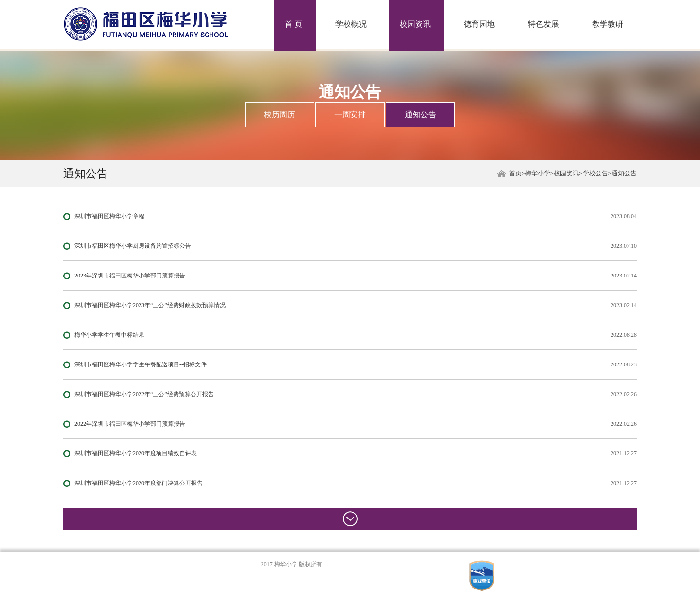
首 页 (294, 24)
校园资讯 (415, 24)
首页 (515, 173)
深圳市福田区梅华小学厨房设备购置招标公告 (133, 246)
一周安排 (350, 114)
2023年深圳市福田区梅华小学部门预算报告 (130, 276)
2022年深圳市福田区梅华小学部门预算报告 (130, 424)
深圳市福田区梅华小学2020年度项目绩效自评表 (136, 453)
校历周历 (280, 114)
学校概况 (351, 24)
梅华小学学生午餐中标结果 (109, 335)
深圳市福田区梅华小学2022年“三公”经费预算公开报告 (144, 394)
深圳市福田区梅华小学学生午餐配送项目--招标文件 (140, 364)
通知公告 (420, 114)
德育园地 (479, 24)
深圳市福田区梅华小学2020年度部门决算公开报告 (139, 483)
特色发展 (543, 24)
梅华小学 (538, 173)
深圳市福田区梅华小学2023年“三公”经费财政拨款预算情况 (150, 305)
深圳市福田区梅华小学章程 (109, 216)
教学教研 (608, 24)
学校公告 (595, 173)
